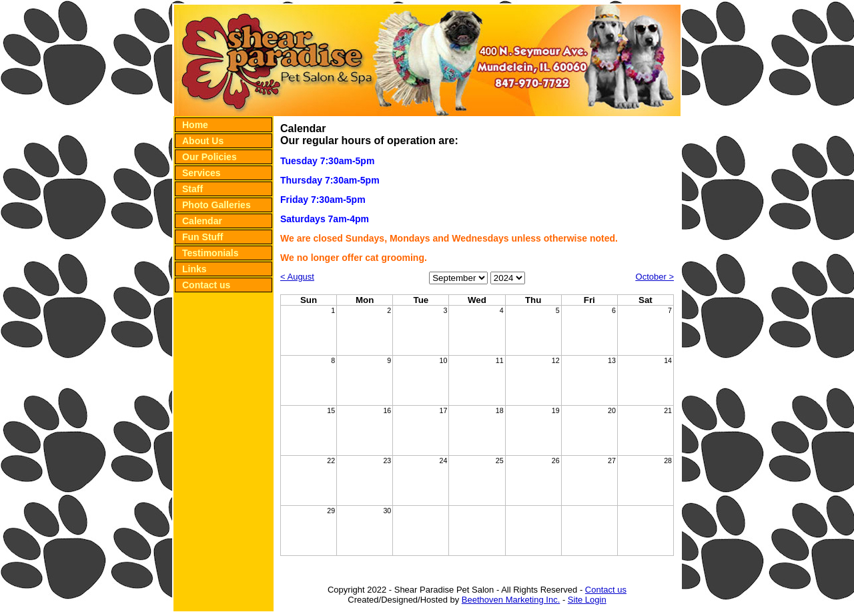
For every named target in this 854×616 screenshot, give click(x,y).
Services (201, 173)
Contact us (206, 285)
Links (194, 269)
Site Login (587, 600)
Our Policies (209, 157)
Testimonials (210, 253)
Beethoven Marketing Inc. (511, 600)
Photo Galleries (217, 205)
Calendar (202, 221)
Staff (192, 189)
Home (195, 125)
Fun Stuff (202, 237)
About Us (203, 141)
